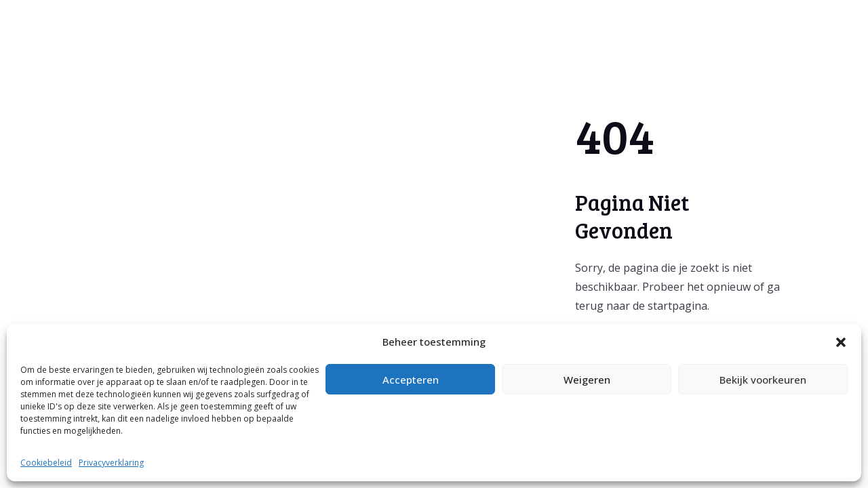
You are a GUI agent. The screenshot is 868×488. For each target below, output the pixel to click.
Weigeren (587, 380)
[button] (841, 342)
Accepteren (411, 380)
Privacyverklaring (111, 463)
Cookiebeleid (46, 463)
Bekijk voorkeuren (763, 380)
